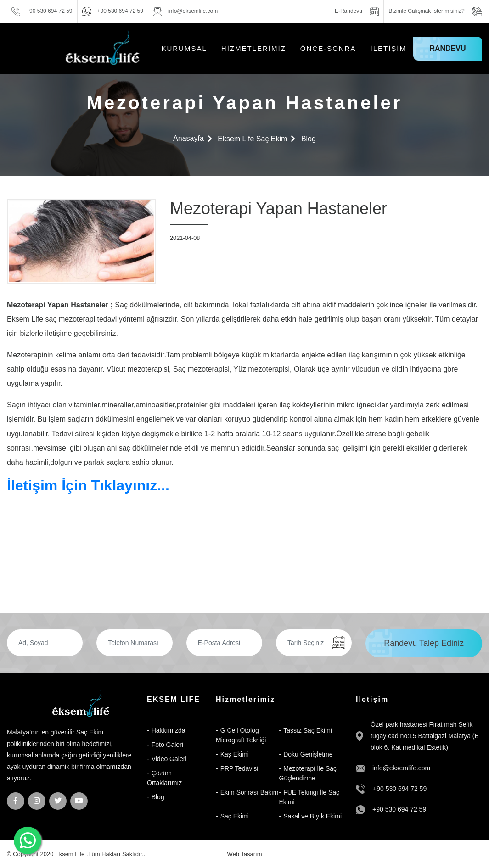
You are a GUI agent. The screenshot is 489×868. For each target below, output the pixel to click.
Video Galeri (169, 759)
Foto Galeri (167, 745)
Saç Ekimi (235, 816)
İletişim (388, 48)
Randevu (447, 48)
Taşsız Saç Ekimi (308, 730)
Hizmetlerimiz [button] (254, 48)
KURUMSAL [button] (184, 48)
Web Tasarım (244, 854)
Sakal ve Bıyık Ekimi (312, 816)
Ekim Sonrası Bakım (250, 792)
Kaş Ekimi (235, 754)
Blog (309, 139)
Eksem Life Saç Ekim (252, 139)
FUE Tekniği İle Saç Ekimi (309, 797)
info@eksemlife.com (401, 768)
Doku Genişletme (308, 754)
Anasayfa (188, 138)
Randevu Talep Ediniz (424, 643)
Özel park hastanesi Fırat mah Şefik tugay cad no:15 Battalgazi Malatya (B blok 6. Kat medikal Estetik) (425, 736)
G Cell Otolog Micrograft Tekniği (241, 735)
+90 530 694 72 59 (400, 789)
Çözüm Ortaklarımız (164, 778)
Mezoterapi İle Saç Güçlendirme (308, 773)
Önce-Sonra (328, 48)
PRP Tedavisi (239, 768)
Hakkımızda (169, 730)
